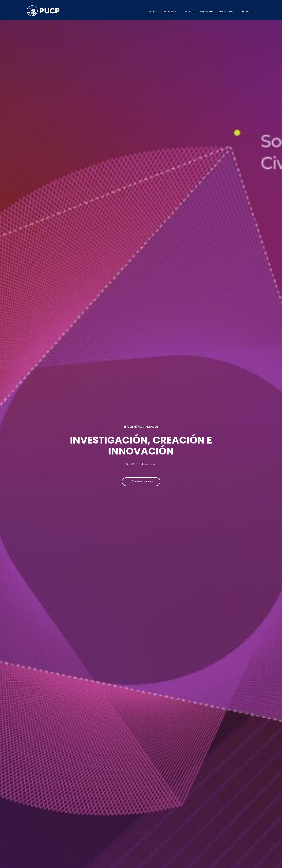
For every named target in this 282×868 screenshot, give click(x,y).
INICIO (152, 12)
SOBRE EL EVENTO (170, 12)
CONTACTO (246, 12)
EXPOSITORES (226, 12)
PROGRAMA (207, 12)
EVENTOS (190, 12)
